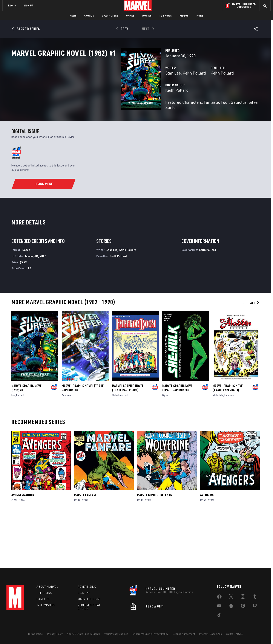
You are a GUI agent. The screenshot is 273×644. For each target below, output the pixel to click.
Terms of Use (35, 634)
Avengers (207, 545)
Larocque (229, 446)
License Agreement (184, 634)
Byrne (165, 446)
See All (252, 353)
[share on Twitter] (231, 597)
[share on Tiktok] (219, 616)
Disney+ (84, 593)
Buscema (67, 446)
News (73, 16)
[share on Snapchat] (231, 607)
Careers (43, 599)
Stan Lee (97, 92)
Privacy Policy (55, 634)
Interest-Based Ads (211, 634)
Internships (46, 605)
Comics (89, 16)
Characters (110, 16)
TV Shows (166, 16)
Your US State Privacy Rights (84, 634)
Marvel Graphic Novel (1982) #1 (27, 438)
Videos (184, 16)
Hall (126, 446)
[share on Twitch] (255, 607)
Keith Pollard (118, 92)
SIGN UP (28, 5)
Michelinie (117, 446)
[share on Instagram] (243, 597)
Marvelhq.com (89, 599)
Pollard (20, 446)
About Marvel (47, 587)
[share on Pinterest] (243, 607)
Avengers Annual (24, 545)
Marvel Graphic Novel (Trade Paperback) (83, 438)
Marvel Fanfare (85, 545)
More (200, 16)
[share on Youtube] (219, 607)
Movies (147, 16)
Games (130, 16)
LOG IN (12, 5)
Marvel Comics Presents (154, 545)
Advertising (87, 587)
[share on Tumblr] (255, 597)
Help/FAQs (44, 593)
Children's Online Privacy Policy (150, 634)
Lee (13, 446)
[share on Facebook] (219, 598)
